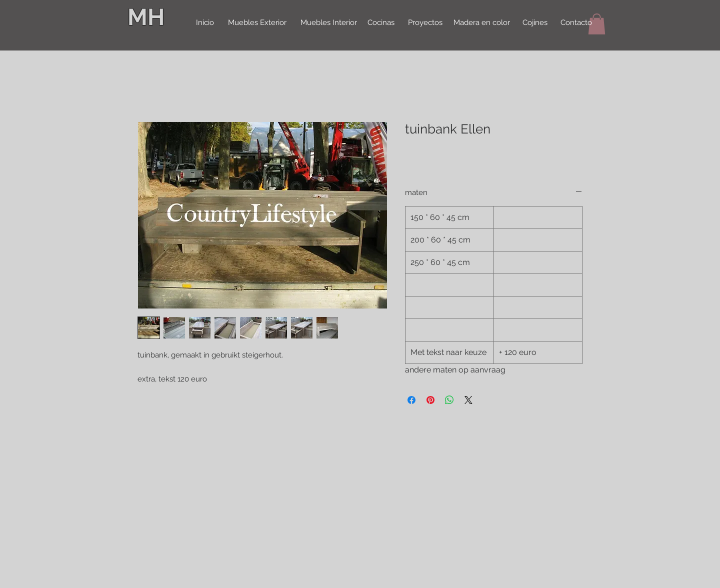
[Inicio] (205, 23)
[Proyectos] (425, 23)
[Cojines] (535, 23)
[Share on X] (468, 400)
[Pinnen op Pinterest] (430, 400)
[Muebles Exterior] (257, 23)
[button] (597, 24)
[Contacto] (576, 23)
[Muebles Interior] (328, 23)
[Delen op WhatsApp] (449, 400)
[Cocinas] (381, 23)
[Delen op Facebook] (411, 400)
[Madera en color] (482, 23)
